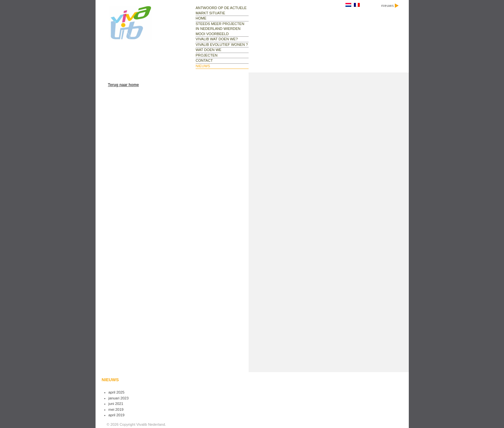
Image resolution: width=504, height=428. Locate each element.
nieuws (390, 5)
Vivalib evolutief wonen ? (222, 45)
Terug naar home (123, 85)
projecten (207, 55)
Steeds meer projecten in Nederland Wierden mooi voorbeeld (220, 29)
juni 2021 (116, 404)
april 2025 (117, 392)
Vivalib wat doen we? (217, 39)
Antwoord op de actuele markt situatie (221, 10)
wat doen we (208, 50)
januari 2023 (119, 398)
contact (204, 60)
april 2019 (117, 415)
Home (201, 18)
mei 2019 (116, 409)
